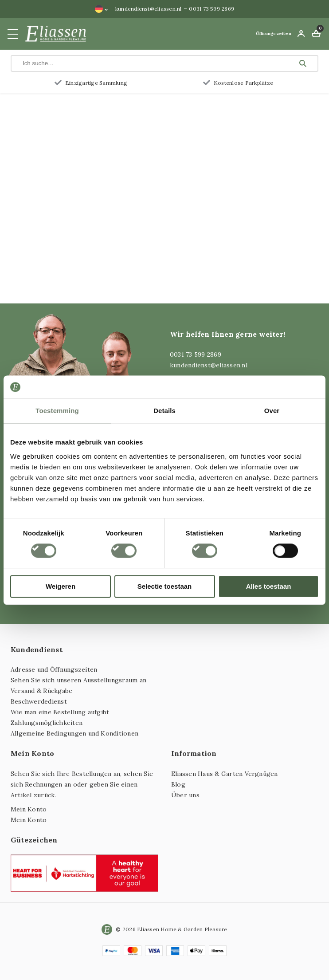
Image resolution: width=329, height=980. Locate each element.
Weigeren (61, 586)
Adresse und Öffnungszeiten (54, 669)
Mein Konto (29, 809)
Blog (178, 784)
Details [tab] (164, 411)
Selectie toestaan (165, 586)
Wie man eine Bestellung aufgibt (60, 712)
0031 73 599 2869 (211, 9)
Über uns (185, 795)
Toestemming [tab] (57, 411)
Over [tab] (272, 411)
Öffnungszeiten (274, 33)
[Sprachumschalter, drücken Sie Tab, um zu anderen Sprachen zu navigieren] (102, 9)
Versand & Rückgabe (41, 691)
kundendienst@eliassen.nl (149, 9)
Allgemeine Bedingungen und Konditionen (74, 733)
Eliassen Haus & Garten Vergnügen (225, 774)
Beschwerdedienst (39, 701)
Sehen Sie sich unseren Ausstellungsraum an (78, 680)
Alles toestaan (269, 586)
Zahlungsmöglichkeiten (47, 723)
